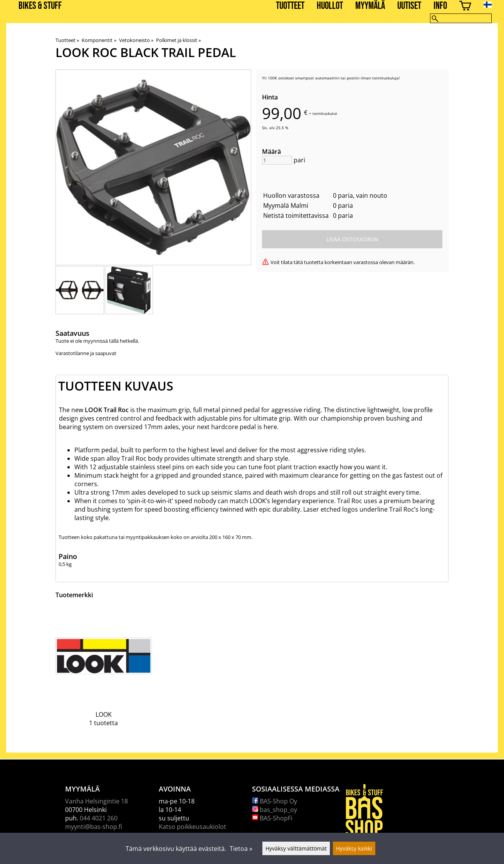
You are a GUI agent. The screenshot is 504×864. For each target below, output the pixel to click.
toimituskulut (325, 113)
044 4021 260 (99, 818)
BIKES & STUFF (40, 6)
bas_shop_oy (275, 810)
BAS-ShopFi (272, 818)
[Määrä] (277, 160)
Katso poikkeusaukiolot (192, 827)
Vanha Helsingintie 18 (97, 801)
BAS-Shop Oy (275, 801)
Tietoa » (241, 849)
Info (440, 6)
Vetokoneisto (136, 40)
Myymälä (370, 6)
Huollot (330, 6)
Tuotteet (290, 6)
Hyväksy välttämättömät (296, 848)
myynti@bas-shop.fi (94, 827)
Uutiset (409, 6)
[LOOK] (104, 673)
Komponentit (99, 40)
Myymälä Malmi (286, 205)
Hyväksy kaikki (354, 848)
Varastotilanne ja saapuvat (86, 353)
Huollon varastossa (291, 195)
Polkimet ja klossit (178, 40)
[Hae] (461, 18)
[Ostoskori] (465, 7)
